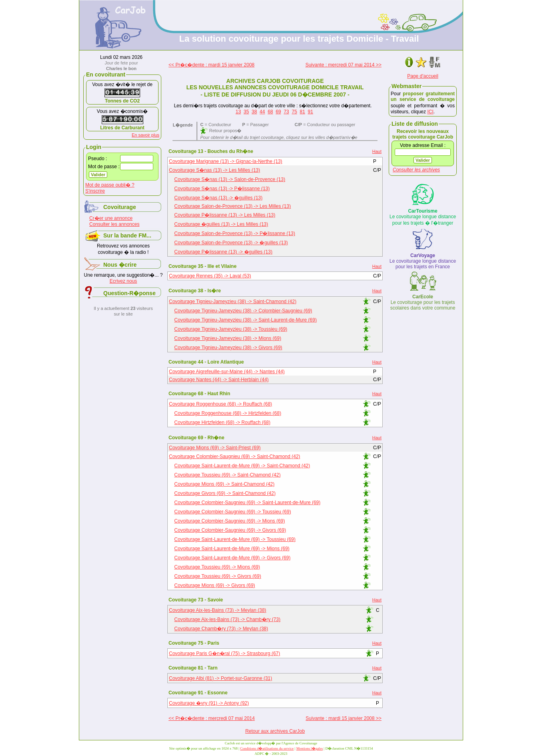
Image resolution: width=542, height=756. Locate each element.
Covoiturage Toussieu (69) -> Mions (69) (217, 567)
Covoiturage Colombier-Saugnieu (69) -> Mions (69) (229, 521)
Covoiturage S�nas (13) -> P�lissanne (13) (222, 189)
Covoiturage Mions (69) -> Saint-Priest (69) (215, 448)
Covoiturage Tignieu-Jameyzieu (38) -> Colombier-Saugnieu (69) (243, 311)
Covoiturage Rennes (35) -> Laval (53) (210, 276)
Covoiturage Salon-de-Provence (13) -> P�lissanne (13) (235, 233)
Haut (377, 151)
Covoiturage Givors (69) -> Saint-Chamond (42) (225, 493)
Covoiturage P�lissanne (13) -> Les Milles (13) (225, 215)
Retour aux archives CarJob (275, 731)
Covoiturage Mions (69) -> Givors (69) (215, 585)
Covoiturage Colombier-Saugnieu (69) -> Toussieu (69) (233, 512)
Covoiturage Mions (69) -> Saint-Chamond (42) (224, 484)
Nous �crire (120, 265)
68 (270, 112)
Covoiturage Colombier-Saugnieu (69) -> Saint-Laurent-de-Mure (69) (247, 503)
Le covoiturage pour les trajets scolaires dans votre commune (423, 302)
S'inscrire (95, 191)
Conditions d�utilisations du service (267, 748)
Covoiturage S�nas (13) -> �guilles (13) (218, 198)
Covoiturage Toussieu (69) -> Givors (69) (218, 576)
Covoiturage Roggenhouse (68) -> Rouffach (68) (221, 404)
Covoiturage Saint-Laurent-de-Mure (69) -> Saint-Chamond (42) (242, 466)
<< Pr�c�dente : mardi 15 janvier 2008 (212, 65)
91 (310, 112)
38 (254, 112)
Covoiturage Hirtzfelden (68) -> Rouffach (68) (222, 422)
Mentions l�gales (309, 748)
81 (302, 112)
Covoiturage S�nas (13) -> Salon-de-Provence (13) (230, 179)
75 (294, 112)
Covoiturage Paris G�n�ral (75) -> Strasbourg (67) (225, 653)
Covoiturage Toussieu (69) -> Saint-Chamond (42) (227, 475)
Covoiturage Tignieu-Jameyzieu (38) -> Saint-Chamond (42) (233, 302)
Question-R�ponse (129, 293)
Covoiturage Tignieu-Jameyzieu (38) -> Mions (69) (228, 338)
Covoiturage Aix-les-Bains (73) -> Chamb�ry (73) (227, 619)
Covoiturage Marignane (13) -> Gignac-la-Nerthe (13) (226, 161)
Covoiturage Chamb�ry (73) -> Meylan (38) (221, 629)
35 (246, 112)
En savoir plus (146, 135)
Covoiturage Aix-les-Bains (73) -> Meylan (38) (218, 610)
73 (286, 112)
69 (278, 112)
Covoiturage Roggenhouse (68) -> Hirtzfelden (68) (228, 413)
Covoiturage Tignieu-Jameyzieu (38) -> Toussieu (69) (231, 329)
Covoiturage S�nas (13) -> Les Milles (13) (215, 170)
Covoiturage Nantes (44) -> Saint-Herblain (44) (219, 380)
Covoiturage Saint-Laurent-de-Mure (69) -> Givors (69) (232, 558)
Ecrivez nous (123, 281)
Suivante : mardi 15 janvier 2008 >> (344, 718)
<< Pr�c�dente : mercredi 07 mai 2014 (212, 718)
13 (238, 112)
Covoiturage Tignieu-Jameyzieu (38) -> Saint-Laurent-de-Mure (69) (245, 320)
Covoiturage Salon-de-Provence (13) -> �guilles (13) (231, 243)
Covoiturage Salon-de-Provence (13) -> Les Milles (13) (232, 206)
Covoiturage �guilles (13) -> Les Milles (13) (221, 224)
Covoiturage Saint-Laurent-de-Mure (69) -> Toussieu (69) (235, 539)
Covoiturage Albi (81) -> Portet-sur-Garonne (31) (221, 678)
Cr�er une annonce (111, 218)
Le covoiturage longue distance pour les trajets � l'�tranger (423, 217)
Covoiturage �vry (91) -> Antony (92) (209, 703)
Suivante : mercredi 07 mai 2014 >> (343, 65)
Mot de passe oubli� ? (110, 185)
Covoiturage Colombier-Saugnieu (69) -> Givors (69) (230, 530)
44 (262, 112)
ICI (430, 112)
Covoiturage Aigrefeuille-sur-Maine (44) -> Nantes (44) (227, 372)
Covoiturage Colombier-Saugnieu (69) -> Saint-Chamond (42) (235, 456)
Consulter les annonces (114, 224)
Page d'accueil (423, 76)
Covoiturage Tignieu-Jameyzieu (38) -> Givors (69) (228, 348)
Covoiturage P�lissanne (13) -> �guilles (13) (223, 252)
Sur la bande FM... (127, 235)
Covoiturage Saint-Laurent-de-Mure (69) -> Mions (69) (232, 549)
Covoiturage (120, 207)
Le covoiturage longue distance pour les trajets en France (423, 261)
